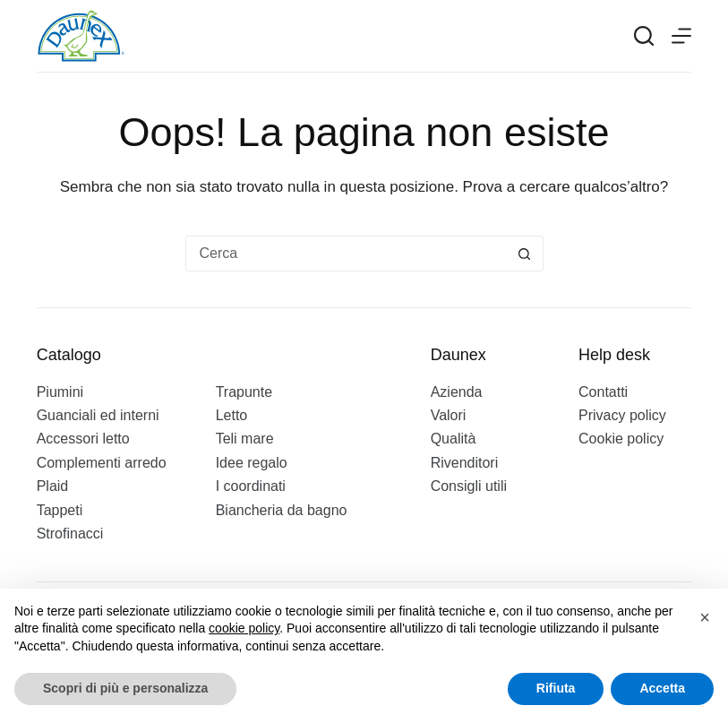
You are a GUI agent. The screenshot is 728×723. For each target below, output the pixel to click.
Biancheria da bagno (282, 510)
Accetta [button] (662, 688)
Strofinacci (70, 534)
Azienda (457, 392)
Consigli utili (469, 486)
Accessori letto (83, 439)
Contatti (603, 392)
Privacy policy (622, 415)
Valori (449, 415)
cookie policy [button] (244, 628)
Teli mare (245, 439)
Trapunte (244, 392)
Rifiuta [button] (556, 688)
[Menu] (681, 36)
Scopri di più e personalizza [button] (125, 688)
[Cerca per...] (347, 254)
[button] (705, 617)
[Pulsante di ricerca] (525, 254)
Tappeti (60, 510)
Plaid (53, 486)
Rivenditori (465, 463)
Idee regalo (252, 463)
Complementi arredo (102, 463)
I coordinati (251, 486)
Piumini (60, 392)
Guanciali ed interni (98, 415)
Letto (232, 415)
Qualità (454, 439)
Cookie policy (621, 439)
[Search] (644, 36)
